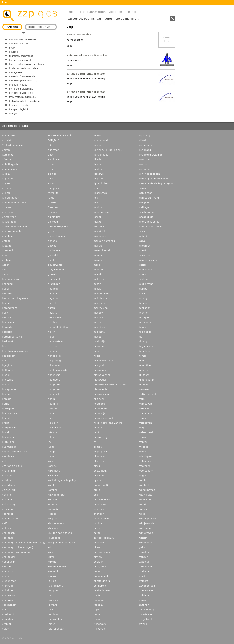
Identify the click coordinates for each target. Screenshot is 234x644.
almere (7, 193)
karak (51, 485)
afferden (7, 160)
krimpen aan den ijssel (62, 543)
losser (97, 217)
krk (50, 547)
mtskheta (99, 332)
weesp (143, 509)
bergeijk (7, 332)
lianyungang (101, 155)
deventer (8, 571)
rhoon (97, 619)
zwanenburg (147, 610)
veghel (143, 418)
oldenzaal (100, 461)
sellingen (145, 207)
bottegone (8, 409)
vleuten (144, 452)
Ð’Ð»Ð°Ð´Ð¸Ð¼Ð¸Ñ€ (60, 136)
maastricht (100, 231)
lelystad (98, 136)
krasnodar (54, 538)
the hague (146, 332)
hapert (52, 303)
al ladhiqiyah (10, 164)
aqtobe (7, 241)
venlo (143, 437)
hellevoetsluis (56, 341)
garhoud (53, 222)
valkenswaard (148, 394)
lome (97, 203)
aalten (6, 150)
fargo (51, 198)
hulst (51, 418)
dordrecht (8, 614)
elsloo (52, 164)
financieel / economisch (21, 56)
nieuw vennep (102, 370)
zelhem (144, 581)
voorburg (145, 466)
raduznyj (99, 605)
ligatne (98, 169)
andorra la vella (12, 231)
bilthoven (8, 370)
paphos (98, 523)
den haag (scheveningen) (18, 547)
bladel (6, 375)
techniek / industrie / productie (24, 101)
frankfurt (53, 203)
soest (143, 251)
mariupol (99, 255)
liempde (98, 164)
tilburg (143, 341)
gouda (52, 260)
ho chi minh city (58, 370)
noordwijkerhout (104, 418)
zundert (144, 600)
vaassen (144, 389)
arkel (5, 255)
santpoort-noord (149, 198)
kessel (52, 514)
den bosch (9, 533)
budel (6, 432)
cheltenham (9, 471)
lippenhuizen (101, 183)
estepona (54, 188)
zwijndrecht (146, 619)
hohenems (54, 375)
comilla (7, 495)
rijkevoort (100, 629)
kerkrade (53, 509)
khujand (53, 519)
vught (143, 476)
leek (51, 610)
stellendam (146, 270)
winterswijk (146, 533)
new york (99, 365)
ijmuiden (53, 423)
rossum (144, 164)
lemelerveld (101, 140)
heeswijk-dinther (58, 327)
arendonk (8, 251)
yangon (144, 557)
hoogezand (55, 389)
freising (53, 212)
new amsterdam (103, 361)
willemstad (146, 528)
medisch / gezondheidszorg (23, 81)
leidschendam (56, 629)
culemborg (9, 504)
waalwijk (145, 485)
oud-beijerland (102, 500)
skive (143, 241)
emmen (52, 174)
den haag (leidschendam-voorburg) (24, 543)
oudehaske (100, 504)
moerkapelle (101, 294)
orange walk (101, 485)
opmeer (98, 480)
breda (6, 423)
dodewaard (9, 595)
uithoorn (144, 375)
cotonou (7, 500)
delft (5, 523)
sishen (143, 231)
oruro (97, 490)
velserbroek (147, 432)
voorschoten (147, 471)
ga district (54, 217)
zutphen (144, 605)
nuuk (97, 432)
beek (5, 313)
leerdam (53, 614)
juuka (51, 456)
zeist (142, 576)
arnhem (7, 260)
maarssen (100, 227)
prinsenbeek (101, 576)
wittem (143, 538)
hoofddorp (54, 380)
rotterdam (145, 169)
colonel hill (9, 490)
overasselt (100, 509)
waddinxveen (147, 490)
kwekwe (53, 576)
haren (52, 308)
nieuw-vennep (102, 375)
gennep (52, 241)
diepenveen (9, 581)
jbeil (51, 442)
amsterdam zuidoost (15, 227)
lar (50, 595)
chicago (7, 476)
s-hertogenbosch (150, 174)
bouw (12, 48)
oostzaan (99, 476)
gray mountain (57, 270)
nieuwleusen (101, 394)
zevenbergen (147, 586)
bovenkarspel (10, 413)
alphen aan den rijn (14, 203)
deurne (7, 567)
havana (52, 313)
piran (97, 547)
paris (97, 528)
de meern (8, 509)
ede (50, 145)
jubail (51, 447)
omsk (97, 466)
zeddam (144, 571)
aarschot (8, 155)
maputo (98, 246)
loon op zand (102, 212)
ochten (98, 447)
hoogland (54, 394)
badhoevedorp (11, 279)
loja (96, 198)
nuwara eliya (101, 437)
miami (97, 274)
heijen (52, 332)
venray (144, 442)
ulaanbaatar (147, 380)
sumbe (143, 289)
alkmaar (7, 188)
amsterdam (9, 222)
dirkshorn (8, 591)
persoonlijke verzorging (21, 93)
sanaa (143, 188)
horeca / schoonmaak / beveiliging (26, 64)
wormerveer (147, 543)
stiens (143, 274)
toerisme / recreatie (19, 105)
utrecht (7, 140)
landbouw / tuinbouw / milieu (24, 68)
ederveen (54, 150)
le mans (53, 605)
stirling (144, 279)
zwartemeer (146, 614)
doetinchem (9, 605)
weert (143, 504)
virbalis (144, 447)
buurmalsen (9, 447)
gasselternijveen (58, 227)
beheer (72, 12)
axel (5, 270)
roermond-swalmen (151, 155)
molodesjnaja (102, 298)
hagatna (53, 298)
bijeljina (7, 365)
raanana (99, 600)
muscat (98, 337)
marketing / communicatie (22, 77)
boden (6, 394)
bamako (7, 294)
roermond (145, 150)
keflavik (53, 500)
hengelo (53, 351)
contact (131, 12)
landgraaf (54, 591)
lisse (97, 188)
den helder (9, 557)
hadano (52, 294)
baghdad (8, 284)
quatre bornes (102, 591)
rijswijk (144, 140)
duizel (6, 629)
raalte (97, 595)
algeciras (8, 179)
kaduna (52, 466)
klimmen (53, 528)
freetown (53, 207)
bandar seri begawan (15, 298)
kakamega (54, 471)
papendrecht (101, 519)
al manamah (10, 169)
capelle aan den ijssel (16, 452)
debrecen (8, 514)
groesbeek (54, 279)
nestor (98, 356)
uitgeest (144, 370)
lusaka (98, 222)
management (16, 72)
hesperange (55, 361)
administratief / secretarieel (23, 40)
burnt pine (8, 442)
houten (52, 413)
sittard (143, 236)
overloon (99, 514)
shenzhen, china (149, 222)
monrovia (99, 303)
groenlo (53, 274)
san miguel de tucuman (154, 179)
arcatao (7, 246)
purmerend (100, 586)
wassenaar (146, 500)
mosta (97, 322)
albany (6, 174)
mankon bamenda (104, 241)
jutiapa (52, 452)
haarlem (53, 289)
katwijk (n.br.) (56, 495)
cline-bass (9, 485)
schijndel (145, 203)
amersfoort (9, 212)
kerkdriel (53, 504)
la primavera (56, 586)
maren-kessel (102, 251)
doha (5, 610)
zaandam (145, 562)
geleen (52, 231)
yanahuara (146, 552)
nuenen (98, 428)
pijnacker (99, 543)
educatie (13, 52)
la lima (52, 581)
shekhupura (146, 217)
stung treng (146, 284)
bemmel (7, 318)
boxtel (6, 418)
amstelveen (9, 217)
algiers (6, 183)
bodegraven (9, 389)
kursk (51, 557)
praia (97, 571)
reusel (97, 614)
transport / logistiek (19, 109)
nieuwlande (101, 389)
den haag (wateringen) (16, 552)
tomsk (143, 356)
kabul (51, 461)
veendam (145, 409)
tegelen (144, 313)
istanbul (53, 432)
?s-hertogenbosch (13, 145)
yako (142, 547)
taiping (144, 298)
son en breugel (149, 260)
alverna (7, 207)
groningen (54, 284)
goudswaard (55, 265)
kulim (51, 552)
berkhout (8, 341)
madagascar (101, 236)
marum (98, 260)
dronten (7, 624)
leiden (52, 624)
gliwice (52, 246)
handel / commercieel (20, 60)
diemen (7, 576)
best (5, 346)
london (98, 207)
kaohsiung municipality (62, 480)
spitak (143, 265)
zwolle (143, 624)
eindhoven (9, 136)
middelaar (100, 279)
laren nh (53, 600)
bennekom (9, 322)
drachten (8, 619)
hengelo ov (55, 356)
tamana (144, 303)
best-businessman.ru (15, 351)
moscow (99, 313)
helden (52, 337)
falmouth (53, 193)
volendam (145, 461)
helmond (53, 346)
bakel (6, 289)
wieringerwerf (148, 519)
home (6, 2)
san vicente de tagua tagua (156, 183)
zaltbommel (146, 567)
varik (142, 399)
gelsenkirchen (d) (59, 236)
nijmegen (99, 399)
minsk (97, 289)
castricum (8, 456)
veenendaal (146, 413)
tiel (141, 337)
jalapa (52, 437)
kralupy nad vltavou (60, 533)
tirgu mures (146, 346)
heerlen (53, 322)
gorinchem (54, 251)
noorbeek (99, 404)
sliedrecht (145, 246)
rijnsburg (145, 136)
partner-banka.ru (104, 538)
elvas (51, 169)
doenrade (8, 600)
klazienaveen (56, 523)
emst (51, 179)
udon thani (146, 365)
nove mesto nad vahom (108, 423)
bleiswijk (8, 380)
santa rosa (146, 193)
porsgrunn (100, 567)
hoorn (52, 399)
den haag (8, 538)
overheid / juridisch (19, 85)
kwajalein (54, 571)
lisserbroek (100, 193)
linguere (99, 179)
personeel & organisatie (21, 89)
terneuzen (145, 322)
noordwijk (100, 413)
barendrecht (10, 308)
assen (6, 265)
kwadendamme (57, 567)
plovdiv (98, 557)
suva (142, 294)
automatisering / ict (19, 44)
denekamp (9, 562)
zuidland (145, 595)
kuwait (52, 562)
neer (96, 351)
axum (5, 274)
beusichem (9, 356)
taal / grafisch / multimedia (22, 97)
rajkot (97, 610)
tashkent (145, 308)
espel (51, 183)
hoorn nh (53, 404)
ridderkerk (100, 624)
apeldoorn (8, 236)
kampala (53, 476)
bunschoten (9, 437)
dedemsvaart (10, 519)
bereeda (7, 327)
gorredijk (53, 255)
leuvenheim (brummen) (108, 150)
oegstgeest (100, 452)
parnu (97, 533)
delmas (7, 528)
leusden (98, 145)
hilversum (54, 365)
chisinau (7, 480)
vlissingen (146, 456)
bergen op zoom (12, 337)
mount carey (101, 327)
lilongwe (99, 174)
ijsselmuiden (56, 428)
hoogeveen (55, 385)
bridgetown (9, 428)
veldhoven (146, 423)
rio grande (146, 145)
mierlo (97, 284)
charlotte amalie (12, 466)
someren (145, 255)
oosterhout (100, 471)
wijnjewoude (147, 523)
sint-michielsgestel (151, 227)
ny (95, 442)
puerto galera (102, 581)
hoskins (53, 409)
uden (142, 361)
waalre (143, 480)
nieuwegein (101, 380)
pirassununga (102, 552)
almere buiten (11, 198)
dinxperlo (8, 586)
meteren (99, 270)
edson (52, 155)
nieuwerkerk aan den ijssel (110, 385)
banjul (6, 303)
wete (142, 514)
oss (96, 495)
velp (142, 428)
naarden (99, 346)
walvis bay (146, 495)
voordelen (116, 12)
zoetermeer (146, 591)
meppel (98, 265)
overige (13, 113)
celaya (6, 461)
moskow (99, 318)
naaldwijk (99, 341)
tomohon (145, 351)
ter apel (144, 318)
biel (5, 361)
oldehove (99, 456)
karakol (52, 490)
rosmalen (145, 160)
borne (6, 404)
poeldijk (98, 562)
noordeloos (100, 409)
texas (143, 327)
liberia (98, 160)
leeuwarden (55, 619)
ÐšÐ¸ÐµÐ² (54, 140)
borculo (7, 399)
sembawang (147, 212)
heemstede (55, 318)
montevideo (101, 308)
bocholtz (7, 385)
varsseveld (146, 404)
